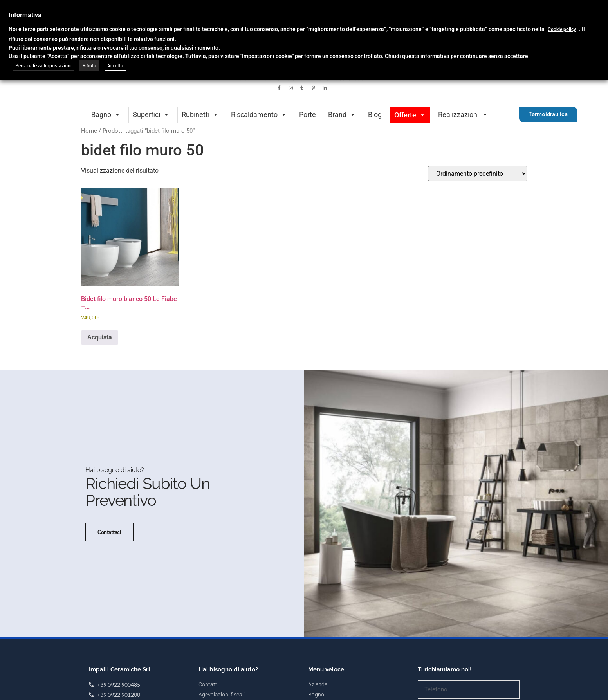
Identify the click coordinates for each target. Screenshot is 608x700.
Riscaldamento (259, 115)
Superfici (151, 115)
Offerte (410, 115)
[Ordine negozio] (478, 174)
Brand (342, 115)
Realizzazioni (463, 115)
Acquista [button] (100, 337)
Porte (308, 115)
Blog (375, 115)
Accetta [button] (115, 66)
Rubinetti (200, 115)
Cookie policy (562, 29)
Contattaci (109, 538)
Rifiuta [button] (89, 66)
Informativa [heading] (25, 15)
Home (89, 131)
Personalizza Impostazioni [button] (43, 66)
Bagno (106, 115)
